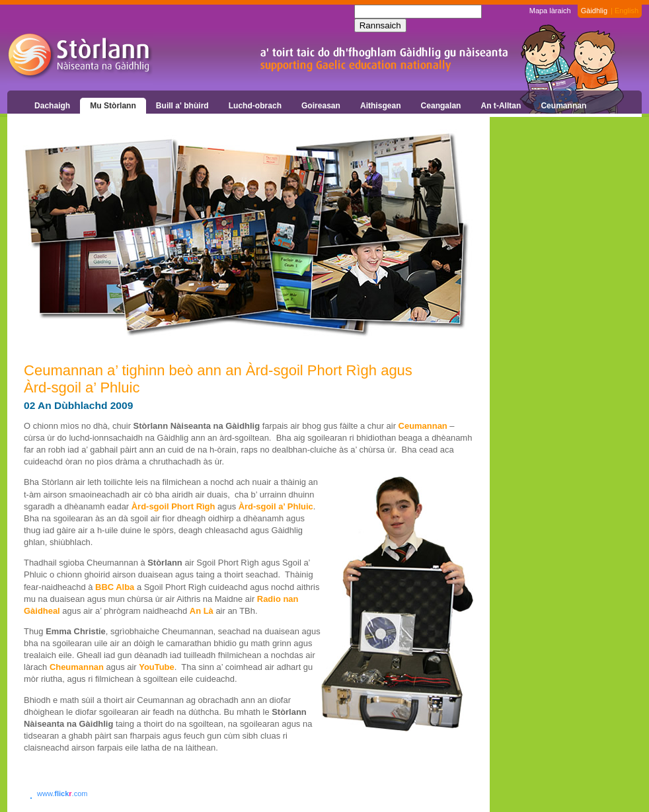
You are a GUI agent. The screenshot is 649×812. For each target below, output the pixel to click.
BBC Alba (115, 587)
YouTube (156, 667)
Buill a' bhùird (182, 106)
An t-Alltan (501, 106)
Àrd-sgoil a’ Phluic (276, 506)
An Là (202, 611)
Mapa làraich (550, 11)
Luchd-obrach (255, 106)
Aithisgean (381, 106)
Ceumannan (563, 106)
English (627, 11)
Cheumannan (77, 667)
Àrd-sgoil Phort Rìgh (173, 506)
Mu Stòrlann (113, 106)
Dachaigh (52, 106)
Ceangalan (441, 106)
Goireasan (321, 106)
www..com (62, 794)
